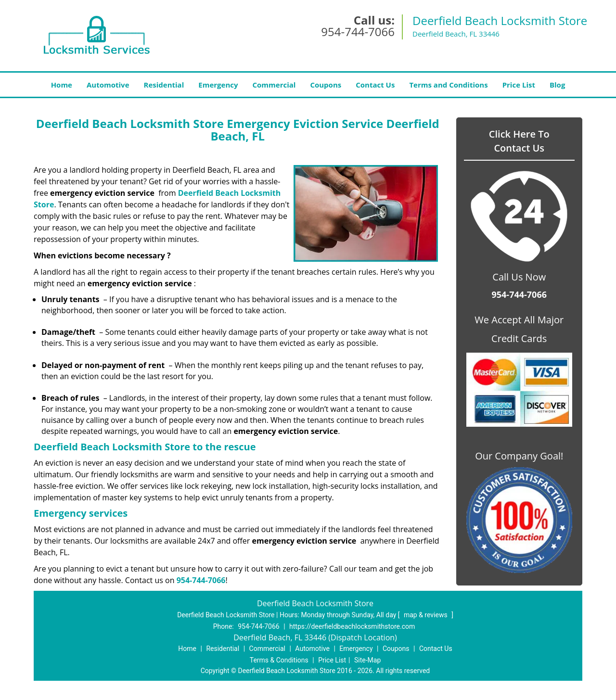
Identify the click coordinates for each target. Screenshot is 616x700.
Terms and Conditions (448, 85)
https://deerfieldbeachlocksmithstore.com (352, 626)
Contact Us (375, 85)
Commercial (274, 85)
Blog (557, 85)
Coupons (326, 85)
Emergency (218, 85)
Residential (164, 85)
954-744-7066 (358, 32)
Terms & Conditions (279, 660)
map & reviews (426, 615)
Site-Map (367, 660)
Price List (519, 85)
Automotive (108, 85)
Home (62, 85)
